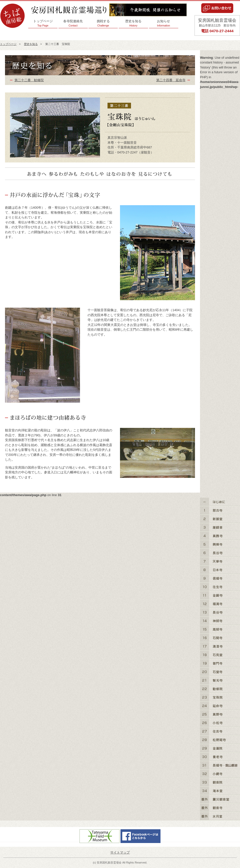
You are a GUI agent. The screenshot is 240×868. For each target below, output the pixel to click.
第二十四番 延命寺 (171, 80)
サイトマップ (120, 852)
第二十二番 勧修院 (29, 80)
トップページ (43, 23)
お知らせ (164, 23)
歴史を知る (133, 23)
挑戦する (103, 23)
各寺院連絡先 (73, 23)
